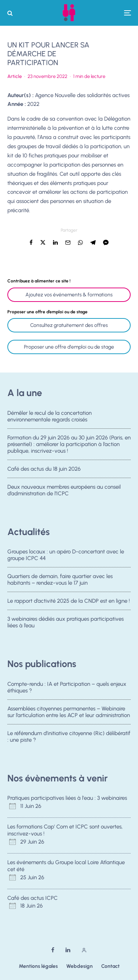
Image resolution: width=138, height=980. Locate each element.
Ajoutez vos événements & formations (69, 295)
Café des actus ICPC (33, 898)
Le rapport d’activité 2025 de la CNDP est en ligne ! (69, 601)
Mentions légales (38, 966)
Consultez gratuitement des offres (69, 325)
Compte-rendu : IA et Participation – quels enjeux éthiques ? (67, 687)
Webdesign (79, 966)
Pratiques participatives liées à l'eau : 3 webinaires (67, 798)
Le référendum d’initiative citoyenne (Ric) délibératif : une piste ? (69, 737)
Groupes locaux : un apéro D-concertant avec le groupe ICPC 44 (66, 555)
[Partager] (31, 243)
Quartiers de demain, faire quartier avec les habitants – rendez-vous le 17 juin (60, 580)
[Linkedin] (68, 950)
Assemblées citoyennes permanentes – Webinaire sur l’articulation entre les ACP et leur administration (69, 712)
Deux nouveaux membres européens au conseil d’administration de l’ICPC (64, 492)
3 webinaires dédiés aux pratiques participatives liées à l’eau (66, 624)
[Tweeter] (43, 243)
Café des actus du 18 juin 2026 (44, 469)
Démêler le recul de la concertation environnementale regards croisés (49, 416)
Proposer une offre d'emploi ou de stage (69, 347)
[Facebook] (53, 950)
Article (15, 76)
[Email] (68, 243)
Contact (110, 966)
